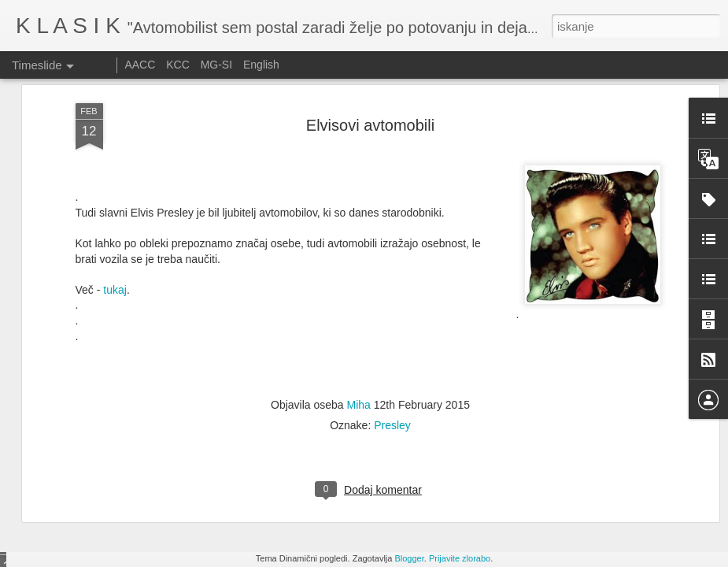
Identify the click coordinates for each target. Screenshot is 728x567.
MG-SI (216, 65)
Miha (359, 272)
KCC (178, 65)
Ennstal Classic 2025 (580, 474)
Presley (392, 292)
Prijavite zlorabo (460, 558)
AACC (140, 65)
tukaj (113, 157)
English (261, 65)
